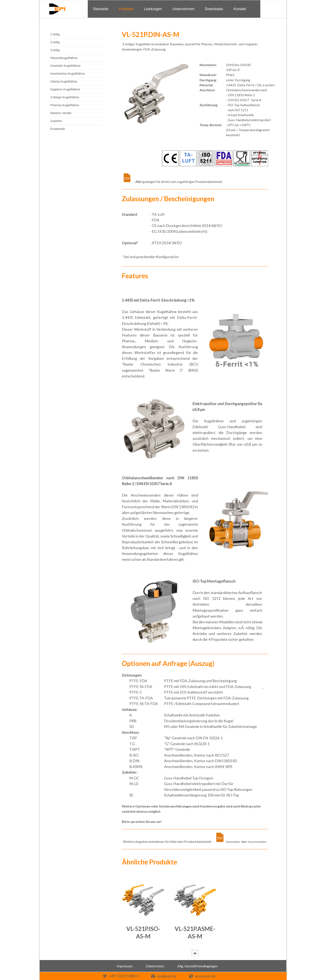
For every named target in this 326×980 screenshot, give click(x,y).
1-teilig (55, 34)
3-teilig (55, 50)
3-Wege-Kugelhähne (65, 97)
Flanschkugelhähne (64, 58)
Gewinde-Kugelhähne (65, 66)
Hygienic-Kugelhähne (65, 89)
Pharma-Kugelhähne (65, 105)
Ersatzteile (58, 129)
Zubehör (56, 121)
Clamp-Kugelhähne (64, 81)
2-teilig (55, 42)
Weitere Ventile (61, 113)
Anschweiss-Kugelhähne (68, 73)
